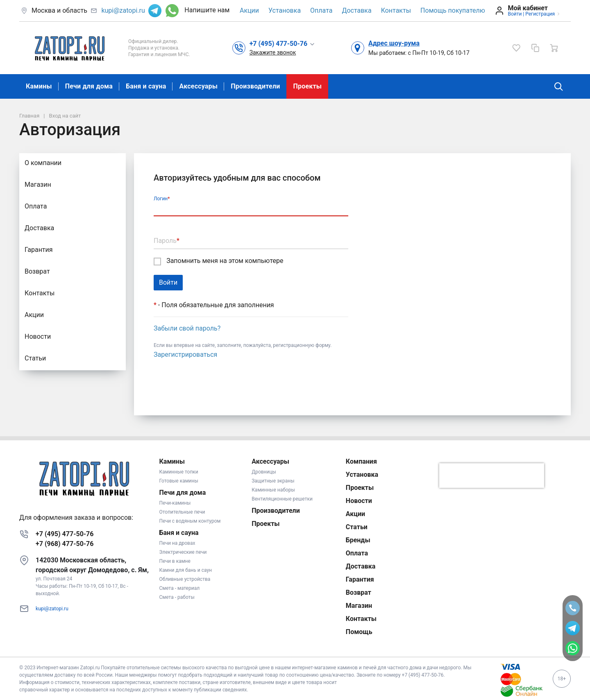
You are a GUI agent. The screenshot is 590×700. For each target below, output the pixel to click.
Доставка (356, 10)
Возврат (37, 271)
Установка (285, 10)
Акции (249, 10)
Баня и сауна (146, 86)
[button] (283, 43)
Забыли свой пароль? (187, 328)
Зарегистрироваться (185, 355)
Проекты (307, 86)
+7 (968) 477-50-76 (65, 544)
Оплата (321, 10)
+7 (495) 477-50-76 (65, 534)
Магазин (38, 185)
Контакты (396, 10)
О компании (43, 163)
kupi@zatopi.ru (123, 10)
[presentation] (492, 476)
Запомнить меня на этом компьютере (218, 261)
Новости (38, 336)
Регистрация (540, 14)
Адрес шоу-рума (394, 43)
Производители (255, 86)
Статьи (35, 358)
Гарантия (39, 250)
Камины (39, 86)
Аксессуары (198, 86)
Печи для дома (89, 86)
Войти (515, 14)
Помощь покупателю (453, 10)
